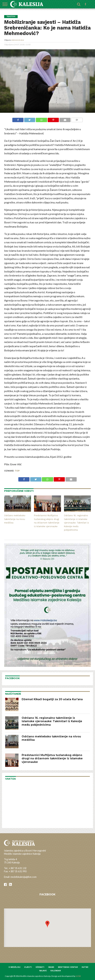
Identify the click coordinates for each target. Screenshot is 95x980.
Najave (43, 971)
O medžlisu (14, 967)
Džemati (40, 967)
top (17, 471)
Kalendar (56, 971)
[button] (47, 924)
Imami (51, 967)
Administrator (18, 40)
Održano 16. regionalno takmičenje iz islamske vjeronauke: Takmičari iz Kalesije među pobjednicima (76, 523)
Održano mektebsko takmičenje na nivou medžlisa (15, 519)
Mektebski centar (68, 967)
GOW (78, 976)
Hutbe (85, 967)
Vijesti (28, 967)
